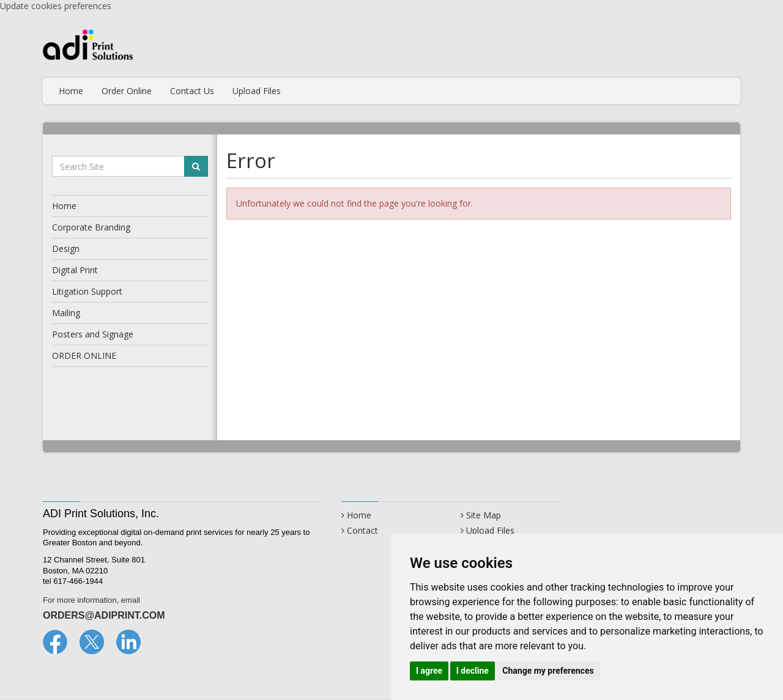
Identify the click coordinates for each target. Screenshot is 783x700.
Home (71, 91)
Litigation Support (87, 291)
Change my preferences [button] (548, 671)
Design (66, 249)
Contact (362, 530)
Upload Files (257, 91)
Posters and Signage (93, 334)
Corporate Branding (91, 227)
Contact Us (192, 91)
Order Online (127, 91)
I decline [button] (473, 671)
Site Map (484, 515)
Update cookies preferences (56, 6)
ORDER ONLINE (84, 356)
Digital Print (75, 270)
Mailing (66, 313)
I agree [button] (429, 671)
